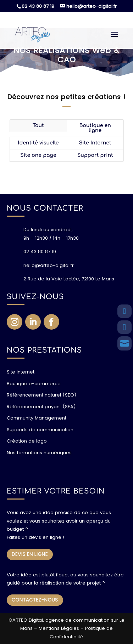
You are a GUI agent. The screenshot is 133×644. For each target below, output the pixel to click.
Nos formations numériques (39, 453)
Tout (38, 126)
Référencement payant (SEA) (41, 407)
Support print (95, 155)
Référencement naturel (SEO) (41, 395)
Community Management (37, 418)
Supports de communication (40, 430)
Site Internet (95, 143)
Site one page (38, 155)
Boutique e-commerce (34, 384)
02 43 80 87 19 (38, 6)
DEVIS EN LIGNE (30, 554)
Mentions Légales (59, 628)
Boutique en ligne (95, 128)
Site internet (21, 372)
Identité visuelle (38, 143)
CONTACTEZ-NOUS (35, 600)
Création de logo (27, 441)
